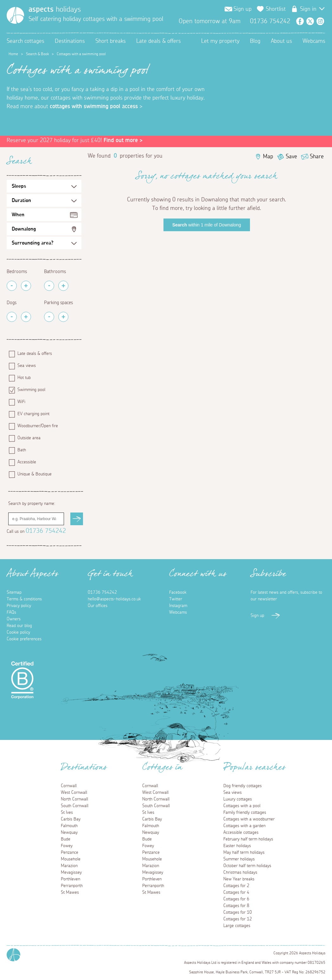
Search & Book (37, 54)
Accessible (27, 462)
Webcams (314, 41)
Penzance (70, 853)
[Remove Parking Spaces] (49, 317)
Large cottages (237, 926)
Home (13, 54)
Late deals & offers (159, 41)
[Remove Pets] (12, 317)
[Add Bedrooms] (26, 286)
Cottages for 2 (236, 886)
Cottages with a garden (244, 826)
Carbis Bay (71, 819)
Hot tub (24, 378)
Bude (66, 839)
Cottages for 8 (236, 906)
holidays (55, 10)
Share (317, 157)
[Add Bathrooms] (63, 286)
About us (281, 41)
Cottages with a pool (242, 806)
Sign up (243, 9)
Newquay (69, 833)
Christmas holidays (240, 872)
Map (268, 157)
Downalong (24, 229)
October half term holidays (247, 866)
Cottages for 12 (238, 919)
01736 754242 (46, 531)
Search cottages (26, 41)
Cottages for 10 (238, 912)
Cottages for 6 (236, 899)
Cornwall (69, 786)
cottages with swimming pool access (94, 107)
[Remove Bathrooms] (49, 286)
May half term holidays (244, 853)
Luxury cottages (238, 799)
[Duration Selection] (44, 200)
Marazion (69, 866)
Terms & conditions (24, 599)
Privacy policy (19, 606)
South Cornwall (75, 806)
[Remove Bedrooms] (12, 286)
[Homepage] (15, 15)
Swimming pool (31, 390)
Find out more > (123, 140)
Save (291, 157)
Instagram (320, 21)
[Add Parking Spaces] (63, 317)
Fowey (67, 846)
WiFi (21, 402)
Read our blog (19, 626)
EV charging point (33, 414)
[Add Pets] (26, 317)
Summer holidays (239, 859)
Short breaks (111, 41)
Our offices (98, 606)
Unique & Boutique (35, 474)
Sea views (27, 366)
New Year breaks (239, 879)
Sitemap (14, 592)
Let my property (220, 41)
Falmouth (69, 826)
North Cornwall (74, 799)
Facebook (300, 21)
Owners (14, 619)
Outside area (29, 438)
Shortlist (276, 9)
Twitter (310, 21)
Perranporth (72, 886)
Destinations (70, 41)
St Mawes (70, 892)
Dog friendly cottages (243, 786)
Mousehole (71, 859)
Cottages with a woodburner (249, 819)
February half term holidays (248, 839)
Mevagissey (71, 872)
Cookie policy (18, 632)
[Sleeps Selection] (44, 186)
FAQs (11, 612)
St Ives (67, 813)
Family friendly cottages (245, 813)
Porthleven (70, 879)
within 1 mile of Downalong (207, 225)
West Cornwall (74, 793)
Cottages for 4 (236, 892)
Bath (22, 450)
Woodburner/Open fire (38, 426)
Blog (255, 41)
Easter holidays (237, 846)
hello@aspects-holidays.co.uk (114, 599)
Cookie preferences (24, 639)
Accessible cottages (241, 833)
